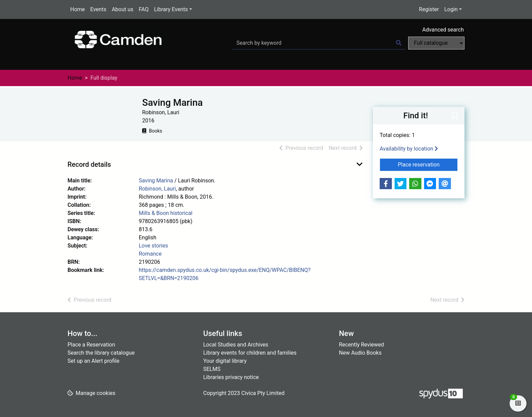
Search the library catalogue (101, 353)
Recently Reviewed (362, 345)
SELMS (212, 369)
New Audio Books (360, 353)
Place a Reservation (91, 345)
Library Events (171, 9)
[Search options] (436, 43)
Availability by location (409, 149)
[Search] (399, 43)
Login (451, 9)
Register (429, 9)
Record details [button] (89, 164)
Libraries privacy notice (231, 377)
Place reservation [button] (428, 164)
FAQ (144, 9)
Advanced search (443, 30)
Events (98, 9)
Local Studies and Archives (236, 345)
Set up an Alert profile (93, 361)
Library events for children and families (250, 353)
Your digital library (225, 361)
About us (122, 9)
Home (78, 9)
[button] (455, 116)
